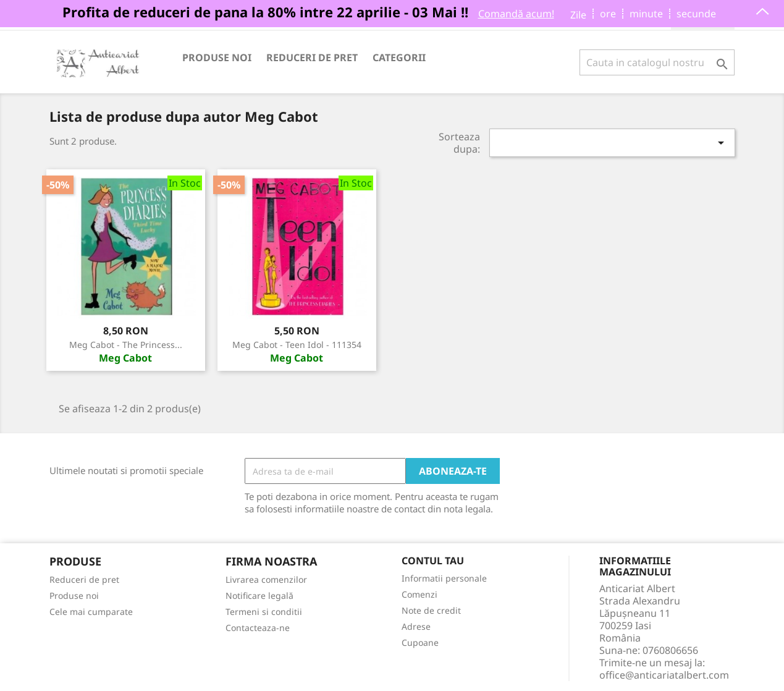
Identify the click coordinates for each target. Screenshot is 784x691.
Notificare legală (259, 596)
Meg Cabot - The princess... (126, 345)
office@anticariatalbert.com (664, 675)
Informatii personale (444, 578)
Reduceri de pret (312, 57)
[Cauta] (657, 62)
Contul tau (433, 561)
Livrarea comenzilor (266, 579)
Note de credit (431, 610)
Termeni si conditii (264, 612)
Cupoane (420, 642)
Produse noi (217, 57)
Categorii (399, 57)
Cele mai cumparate (91, 612)
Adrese (416, 626)
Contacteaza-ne (258, 628)
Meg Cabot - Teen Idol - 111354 (297, 345)
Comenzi (419, 594)
